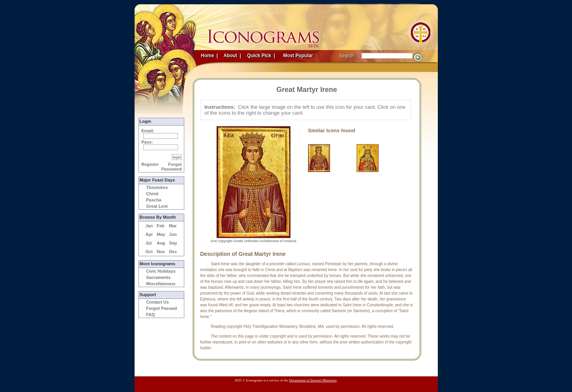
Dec (173, 252)
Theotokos (157, 187)
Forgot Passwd (162, 308)
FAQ (151, 315)
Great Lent (157, 206)
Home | (210, 56)
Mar (173, 226)
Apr (149, 234)
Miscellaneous (161, 284)
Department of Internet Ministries (313, 380)
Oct (149, 252)
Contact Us (158, 302)
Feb (161, 226)
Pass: (147, 142)
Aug (161, 243)
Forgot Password (172, 167)
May (161, 234)
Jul (149, 243)
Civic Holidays (161, 271)
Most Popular (299, 56)
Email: (148, 131)
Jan (149, 226)
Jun (173, 234)
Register (150, 164)
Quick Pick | (261, 56)
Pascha (154, 200)
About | (232, 56)
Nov (161, 252)
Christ (153, 194)
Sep (173, 243)
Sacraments (158, 277)
